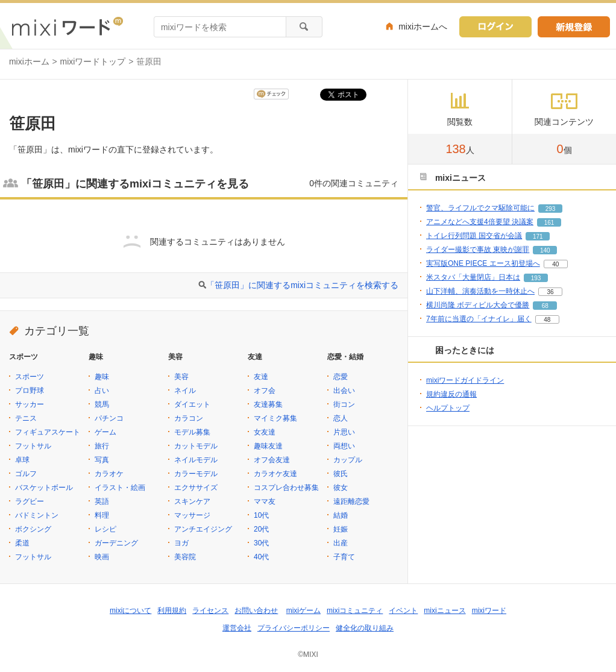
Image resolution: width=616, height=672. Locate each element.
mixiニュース (445, 611)
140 (545, 250)
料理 (102, 515)
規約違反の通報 (451, 394)
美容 (181, 377)
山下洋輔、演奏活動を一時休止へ (480, 291)
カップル (348, 460)
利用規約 (172, 611)
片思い (344, 432)
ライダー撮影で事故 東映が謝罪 (478, 250)
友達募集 (268, 404)
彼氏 (341, 474)
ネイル (185, 391)
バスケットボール (44, 488)
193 (536, 278)
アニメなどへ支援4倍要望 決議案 (480, 222)
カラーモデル (196, 474)
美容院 (185, 557)
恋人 (341, 418)
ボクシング (33, 529)
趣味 (102, 377)
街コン (344, 404)
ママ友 (265, 501)
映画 (102, 557)
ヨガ (181, 543)
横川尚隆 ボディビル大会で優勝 (478, 305)
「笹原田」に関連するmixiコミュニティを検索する (302, 285)
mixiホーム (29, 61)
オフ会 (265, 391)
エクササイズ (196, 488)
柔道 (22, 543)
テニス (26, 418)
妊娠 (341, 529)
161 (549, 223)
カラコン (189, 418)
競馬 (102, 404)
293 (551, 209)
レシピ (105, 529)
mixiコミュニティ (355, 611)
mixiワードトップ (93, 61)
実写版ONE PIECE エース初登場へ (483, 263)
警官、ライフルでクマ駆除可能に (480, 208)
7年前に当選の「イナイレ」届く (479, 319)
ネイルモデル (196, 460)
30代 (261, 543)
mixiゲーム (303, 611)
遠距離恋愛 (351, 501)
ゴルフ (26, 474)
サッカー (30, 404)
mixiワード (489, 611)
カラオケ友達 (275, 474)
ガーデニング (116, 543)
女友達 (265, 432)
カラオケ (109, 474)
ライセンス (210, 611)
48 (547, 320)
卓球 (22, 460)
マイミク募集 (275, 418)
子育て (344, 557)
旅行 (102, 446)
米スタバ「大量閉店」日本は (473, 277)
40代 (261, 557)
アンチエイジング (203, 529)
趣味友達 (268, 446)
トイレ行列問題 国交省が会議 (474, 236)
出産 (341, 543)
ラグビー (30, 501)
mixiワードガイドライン (465, 380)
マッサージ (192, 515)
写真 (102, 460)
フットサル (33, 446)
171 (538, 237)
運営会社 (237, 628)
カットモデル (196, 446)
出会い (344, 391)
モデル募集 (192, 432)
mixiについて (130, 611)
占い (102, 391)
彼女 (341, 488)
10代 (261, 515)
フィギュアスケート (48, 432)
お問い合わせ (256, 611)
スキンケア (192, 501)
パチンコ (109, 418)
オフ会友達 (272, 460)
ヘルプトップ (448, 408)
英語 (102, 501)
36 (550, 292)
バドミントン (37, 515)
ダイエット (192, 404)
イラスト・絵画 (120, 488)
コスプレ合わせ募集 (286, 488)
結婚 (341, 515)
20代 (261, 529)
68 (545, 306)
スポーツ (30, 377)
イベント (403, 611)
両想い (344, 446)
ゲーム (105, 432)
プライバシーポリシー (294, 628)
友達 (261, 377)
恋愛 (341, 377)
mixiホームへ (423, 27)
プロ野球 (30, 391)
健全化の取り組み (365, 628)
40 (555, 264)
